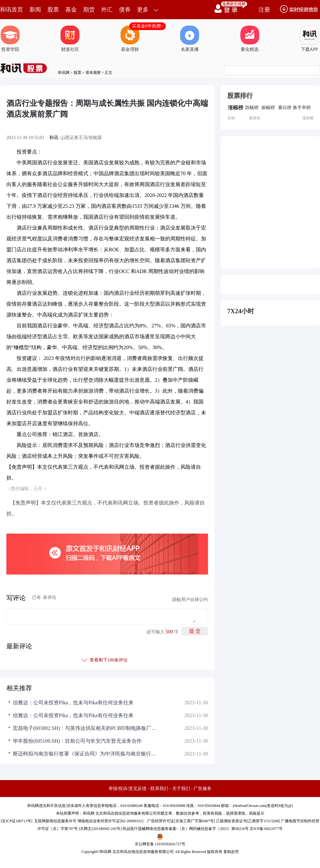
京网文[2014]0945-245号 (100, 829)
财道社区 (70, 39)
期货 (89, 10)
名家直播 (190, 39)
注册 (264, 10)
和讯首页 (12, 10)
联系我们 (159, 789)
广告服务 (203, 789)
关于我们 (181, 789)
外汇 (107, 10)
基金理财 (130, 39)
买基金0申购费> (148, 26)
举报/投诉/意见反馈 (128, 789)
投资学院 (10, 39)
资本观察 (93, 73)
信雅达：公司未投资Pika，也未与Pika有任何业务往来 (73, 703)
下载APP (309, 39)
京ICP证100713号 (16, 821)
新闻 (35, 10)
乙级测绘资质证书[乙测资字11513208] (248, 821)
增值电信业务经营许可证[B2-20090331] (110, 821)
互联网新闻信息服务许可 (55, 821)
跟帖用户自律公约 (190, 600)
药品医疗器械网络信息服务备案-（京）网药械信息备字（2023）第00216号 (186, 829)
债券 (125, 10)
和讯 (54, 138)
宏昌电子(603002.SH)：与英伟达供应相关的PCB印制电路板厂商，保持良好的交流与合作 (86, 728)
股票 (53, 10)
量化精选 (250, 39)
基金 (71, 10)
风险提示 (257, 813)
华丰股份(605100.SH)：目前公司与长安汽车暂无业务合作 (77, 741)
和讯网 (64, 73)
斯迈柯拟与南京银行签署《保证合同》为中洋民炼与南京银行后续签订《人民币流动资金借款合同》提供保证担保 (86, 754)
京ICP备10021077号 (266, 829)
